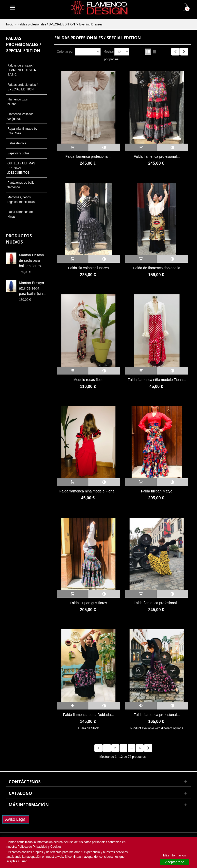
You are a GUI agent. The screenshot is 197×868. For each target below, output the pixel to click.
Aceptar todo (175, 862)
